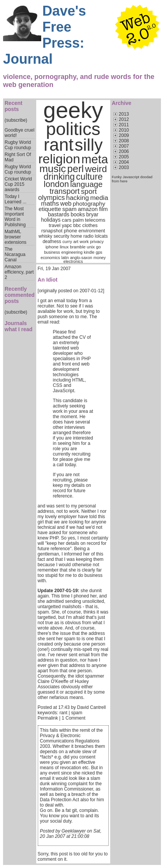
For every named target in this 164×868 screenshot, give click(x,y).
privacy (97, 242)
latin (65, 258)
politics (73, 129)
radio (88, 236)
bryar (92, 214)
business (52, 252)
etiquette (50, 209)
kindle (89, 252)
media (99, 198)
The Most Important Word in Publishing (15, 217)
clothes (90, 225)
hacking (77, 198)
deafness (52, 242)
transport (65, 191)
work (84, 242)
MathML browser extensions (15, 237)
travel (55, 225)
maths (50, 203)
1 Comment (74, 718)
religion (59, 159)
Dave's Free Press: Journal (45, 35)
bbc (77, 225)
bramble (78, 247)
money (100, 258)
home (76, 236)
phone (70, 231)
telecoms (95, 220)
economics (51, 258)
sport (89, 191)
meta (95, 159)
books (78, 214)
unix (91, 247)
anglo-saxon (81, 258)
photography (89, 204)
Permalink (48, 718)
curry (67, 242)
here (124, 181)
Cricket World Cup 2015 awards (18, 184)
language (86, 184)
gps (99, 252)
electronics (73, 261)
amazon (88, 209)
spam (69, 209)
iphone (52, 247)
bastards (59, 214)
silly (89, 145)
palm (78, 220)
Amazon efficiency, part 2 (19, 272)
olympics (51, 198)
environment (92, 231)
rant (58, 145)
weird (96, 169)
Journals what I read (18, 326)
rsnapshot (52, 231)
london (56, 184)
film (104, 209)
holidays (51, 220)
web (66, 204)
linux (64, 247)
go (99, 247)
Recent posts (14, 106)
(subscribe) (16, 120)
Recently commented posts (20, 295)
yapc (67, 225)
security (61, 236)
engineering (72, 252)
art (76, 242)
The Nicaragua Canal (15, 254)
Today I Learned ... (15, 199)
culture (89, 177)
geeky (73, 110)
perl (75, 169)
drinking (59, 177)
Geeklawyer (73, 831)
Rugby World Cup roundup (18, 145)
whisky (45, 236)
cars (67, 220)
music (53, 169)
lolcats (101, 236)
